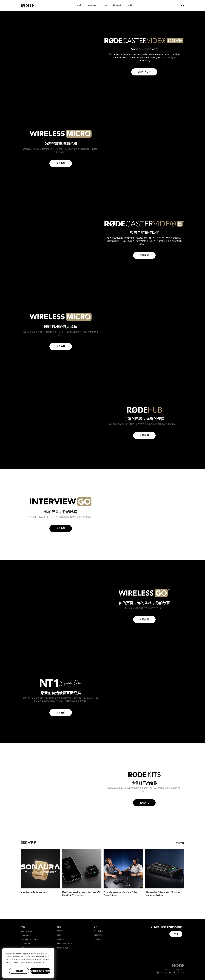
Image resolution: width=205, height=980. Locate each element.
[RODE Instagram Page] (166, 973)
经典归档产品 (63, 948)
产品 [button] (79, 5)
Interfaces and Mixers (30, 939)
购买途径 (61, 939)
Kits (22, 948)
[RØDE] (34, 5)
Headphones (26, 935)
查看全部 (180, 843)
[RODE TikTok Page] (174, 973)
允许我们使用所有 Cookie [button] (40, 971)
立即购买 (61, 163)
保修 (59, 935)
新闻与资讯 (98, 935)
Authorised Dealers (65, 943)
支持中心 (61, 931)
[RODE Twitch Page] (178, 973)
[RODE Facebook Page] (158, 973)
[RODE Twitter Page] (162, 973)
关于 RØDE (98, 931)
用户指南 (117, 5)
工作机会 (97, 939)
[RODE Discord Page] (183, 973)
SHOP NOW (144, 72)
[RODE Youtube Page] (170, 973)
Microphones (26, 931)
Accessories (26, 943)
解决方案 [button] (92, 5)
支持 (130, 5)
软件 (105, 5)
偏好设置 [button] (19, 971)
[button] (176, 934)
